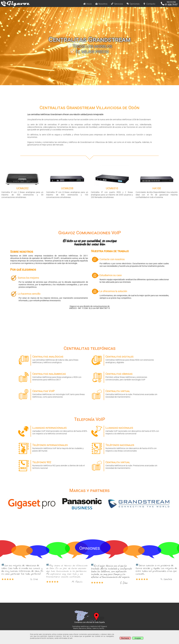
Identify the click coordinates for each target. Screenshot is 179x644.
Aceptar (138, 638)
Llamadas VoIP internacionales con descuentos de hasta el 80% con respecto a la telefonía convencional (53, 430)
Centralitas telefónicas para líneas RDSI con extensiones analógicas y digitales (126, 359)
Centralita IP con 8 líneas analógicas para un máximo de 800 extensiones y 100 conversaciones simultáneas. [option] (67, 181)
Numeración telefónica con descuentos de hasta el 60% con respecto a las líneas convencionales (126, 447)
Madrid (76, 628)
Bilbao (89, 628)
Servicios (117, 4)
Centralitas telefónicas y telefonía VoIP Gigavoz (90, 626)
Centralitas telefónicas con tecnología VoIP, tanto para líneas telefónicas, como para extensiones (53, 393)
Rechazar (125, 638)
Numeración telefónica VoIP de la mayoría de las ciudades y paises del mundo (53, 447)
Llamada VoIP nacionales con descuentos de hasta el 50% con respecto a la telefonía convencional (126, 430)
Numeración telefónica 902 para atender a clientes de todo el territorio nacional (53, 465)
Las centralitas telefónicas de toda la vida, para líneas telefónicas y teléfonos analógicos (53, 359)
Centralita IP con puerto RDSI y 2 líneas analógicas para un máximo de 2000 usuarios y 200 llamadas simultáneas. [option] (112, 181)
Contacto (149, 4)
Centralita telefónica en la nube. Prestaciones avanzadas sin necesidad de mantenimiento (126, 393)
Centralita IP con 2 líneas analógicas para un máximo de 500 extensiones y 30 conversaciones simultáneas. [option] (22, 181)
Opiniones (133, 4)
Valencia (95, 628)
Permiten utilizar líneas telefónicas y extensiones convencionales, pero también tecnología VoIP (126, 376)
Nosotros (101, 4)
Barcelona (83, 628)
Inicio (87, 4)
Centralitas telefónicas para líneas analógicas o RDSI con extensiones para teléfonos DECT (53, 376)
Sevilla (102, 628)
